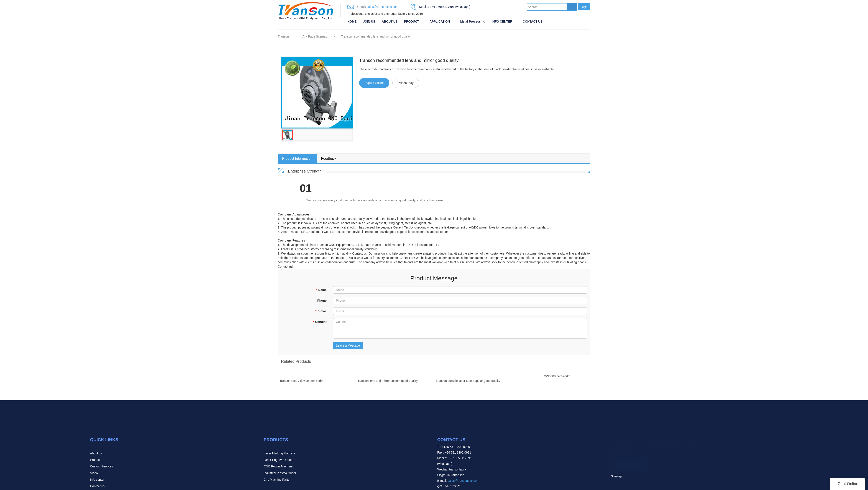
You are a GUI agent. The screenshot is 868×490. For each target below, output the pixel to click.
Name (321, 290)
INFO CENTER (502, 21)
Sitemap (616, 476)
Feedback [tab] (329, 159)
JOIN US (369, 21)
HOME (352, 21)
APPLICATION (440, 21)
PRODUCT (412, 21)
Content (320, 322)
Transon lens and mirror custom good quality (388, 383)
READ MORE (629, 463)
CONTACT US (533, 21)
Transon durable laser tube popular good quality (468, 383)
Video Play (406, 83)
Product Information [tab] (297, 159)
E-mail (321, 311)
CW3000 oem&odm (557, 378)
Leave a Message (348, 345)
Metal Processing (473, 21)
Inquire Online (374, 83)
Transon (283, 36)
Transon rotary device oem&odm (302, 383)
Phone (322, 301)
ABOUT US (390, 21)
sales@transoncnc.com (382, 7)
